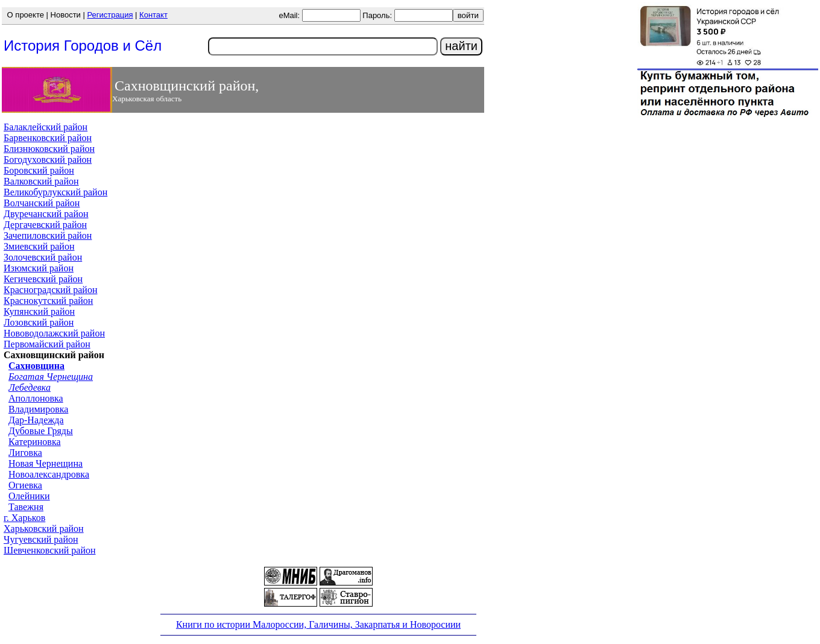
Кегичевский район (43, 279)
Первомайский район (47, 344)
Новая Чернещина (46, 463)
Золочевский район (43, 257)
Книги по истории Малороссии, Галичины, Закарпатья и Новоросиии (318, 624)
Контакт (153, 15)
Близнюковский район (49, 149)
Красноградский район (50, 290)
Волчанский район (42, 203)
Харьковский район (44, 529)
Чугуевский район (41, 539)
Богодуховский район (48, 159)
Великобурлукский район (55, 192)
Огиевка (25, 485)
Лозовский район (39, 322)
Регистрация (110, 15)
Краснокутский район (48, 301)
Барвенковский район (48, 138)
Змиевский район (39, 246)
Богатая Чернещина (51, 377)
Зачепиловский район (48, 235)
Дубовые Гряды (41, 431)
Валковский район (41, 181)
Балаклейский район (46, 127)
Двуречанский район (46, 214)
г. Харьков (24, 518)
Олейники (29, 496)
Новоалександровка (49, 474)
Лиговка (25, 453)
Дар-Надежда (36, 420)
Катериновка (35, 442)
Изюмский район (39, 268)
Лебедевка (30, 387)
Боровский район (39, 170)
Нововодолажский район (54, 333)
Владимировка (38, 409)
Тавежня (26, 507)
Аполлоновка (36, 398)
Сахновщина (36, 366)
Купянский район (39, 311)
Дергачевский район (45, 225)
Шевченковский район (50, 550)
